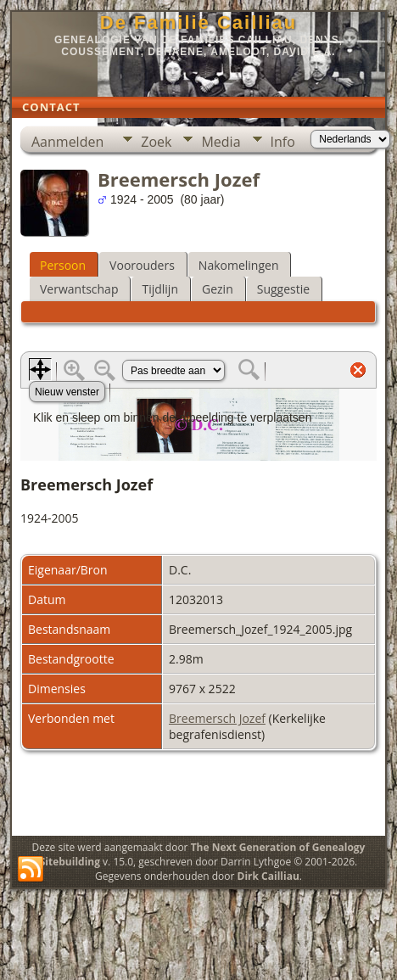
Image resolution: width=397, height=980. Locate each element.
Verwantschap (79, 289)
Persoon (63, 265)
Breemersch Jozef (217, 718)
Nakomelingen (239, 265)
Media (221, 142)
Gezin (218, 289)
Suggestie (283, 289)
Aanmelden (67, 142)
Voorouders (142, 265)
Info (283, 142)
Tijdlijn (160, 289)
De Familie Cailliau (198, 22)
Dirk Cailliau (268, 876)
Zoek (156, 142)
